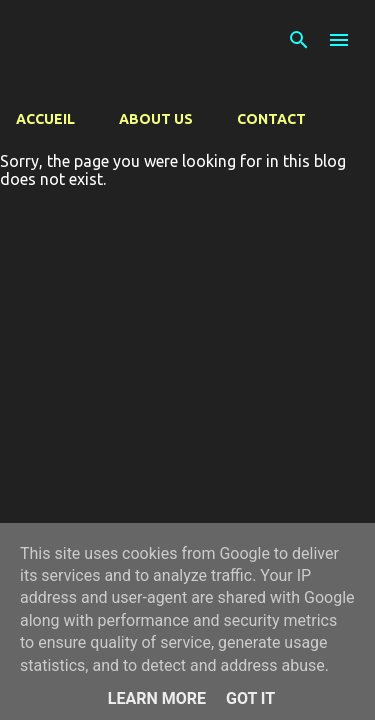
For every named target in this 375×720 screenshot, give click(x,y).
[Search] (299, 40)
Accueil (45, 119)
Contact (271, 119)
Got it (250, 698)
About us (156, 119)
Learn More (157, 698)
